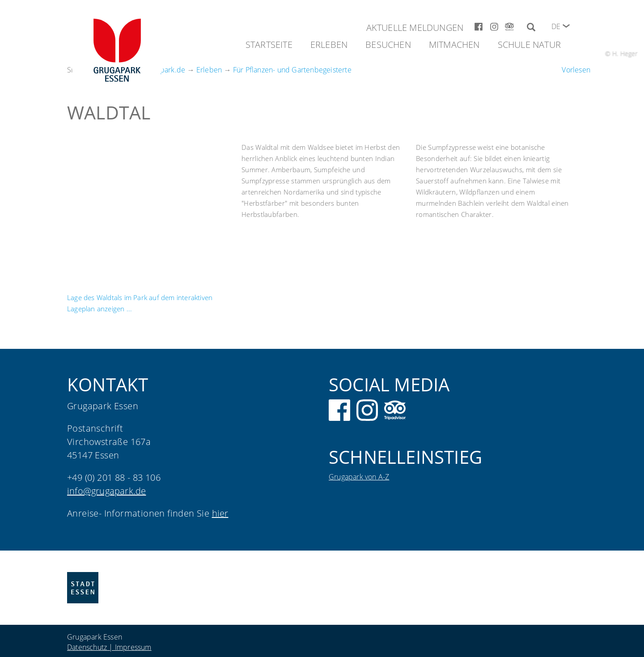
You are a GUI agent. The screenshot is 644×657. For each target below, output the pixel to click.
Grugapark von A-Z (359, 477)
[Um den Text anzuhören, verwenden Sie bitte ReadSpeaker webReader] (576, 70)
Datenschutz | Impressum (109, 647)
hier (220, 513)
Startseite (269, 45)
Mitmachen (454, 45)
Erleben (329, 45)
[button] (566, 26)
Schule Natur (529, 45)
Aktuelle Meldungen (415, 28)
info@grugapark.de (106, 491)
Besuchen (388, 45)
